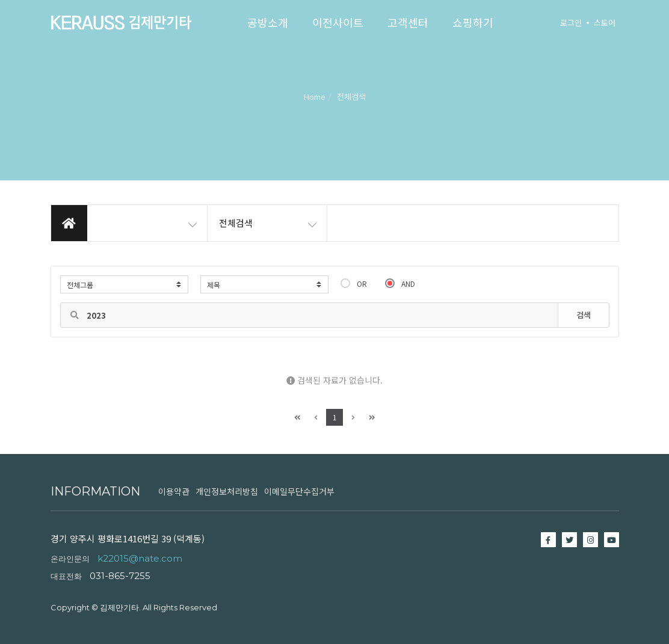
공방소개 (268, 22)
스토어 (605, 23)
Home (315, 97)
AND (400, 283)
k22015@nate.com (140, 558)
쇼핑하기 (473, 22)
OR (354, 283)
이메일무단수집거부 (299, 491)
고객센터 (408, 22)
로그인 (571, 23)
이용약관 (174, 491)
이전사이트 (338, 22)
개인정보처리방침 (227, 491)
